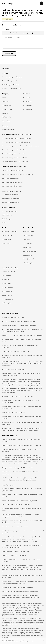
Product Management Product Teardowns (17, 150)
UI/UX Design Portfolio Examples (14, 170)
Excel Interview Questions (11, 199)
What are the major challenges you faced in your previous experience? (22, 356)
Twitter (27, 97)
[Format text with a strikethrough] (24, 33)
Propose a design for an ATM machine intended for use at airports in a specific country (22, 546)
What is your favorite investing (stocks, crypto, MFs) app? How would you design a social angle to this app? (22, 479)
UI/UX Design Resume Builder (12, 182)
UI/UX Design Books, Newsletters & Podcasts (18, 174)
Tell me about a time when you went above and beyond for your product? (23, 407)
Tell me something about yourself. (14, 317)
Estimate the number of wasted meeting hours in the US (21, 445)
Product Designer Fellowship (12, 81)
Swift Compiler (7, 291)
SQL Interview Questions (11, 195)
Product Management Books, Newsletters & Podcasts (21, 146)
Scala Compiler (7, 295)
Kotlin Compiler (7, 287)
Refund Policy (7, 117)
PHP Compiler (7, 283)
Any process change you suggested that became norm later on (21, 560)
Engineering (6, 243)
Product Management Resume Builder (15, 158)
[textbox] (23, 42)
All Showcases (7, 223)
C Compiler (27, 239)
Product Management (10, 211)
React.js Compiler (29, 259)
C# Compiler (27, 247)
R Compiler (6, 279)
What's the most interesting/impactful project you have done (22, 340)
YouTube (27, 105)
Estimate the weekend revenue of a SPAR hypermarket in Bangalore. (22, 440)
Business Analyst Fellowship (12, 89)
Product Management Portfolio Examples (16, 142)
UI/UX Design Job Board (11, 178)
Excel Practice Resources (11, 202)
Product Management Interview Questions (17, 138)
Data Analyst (7, 219)
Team (4, 97)
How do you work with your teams (14, 369)
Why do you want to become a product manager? (19, 321)
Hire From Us (7, 105)
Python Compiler (29, 231)
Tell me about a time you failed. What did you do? (19, 325)
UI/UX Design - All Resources (12, 186)
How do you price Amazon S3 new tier (15, 527)
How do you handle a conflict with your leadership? (20, 592)
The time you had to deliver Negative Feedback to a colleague (20, 346)
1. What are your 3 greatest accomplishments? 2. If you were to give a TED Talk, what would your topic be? (21, 430)
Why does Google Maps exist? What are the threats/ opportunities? (20, 473)
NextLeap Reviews (8, 130)
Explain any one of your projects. (14, 412)
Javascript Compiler (30, 251)
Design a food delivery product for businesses (18, 468)
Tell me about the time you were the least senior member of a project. (23, 417)
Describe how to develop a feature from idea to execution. (22, 335)
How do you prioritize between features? (16, 505)
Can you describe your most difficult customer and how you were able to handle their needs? (23, 583)
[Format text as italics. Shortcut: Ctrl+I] (14, 33)
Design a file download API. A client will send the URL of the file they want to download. (23, 522)
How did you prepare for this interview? (16, 351)
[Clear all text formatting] (28, 33)
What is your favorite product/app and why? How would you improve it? (22, 490)
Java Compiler (28, 235)
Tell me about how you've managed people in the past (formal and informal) (21, 374)
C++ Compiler (28, 243)
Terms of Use (7, 113)
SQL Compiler (28, 255)
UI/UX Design (7, 215)
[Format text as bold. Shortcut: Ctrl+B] (10, 33)
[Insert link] (20, 33)
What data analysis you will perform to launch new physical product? (23, 532)
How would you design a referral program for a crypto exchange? (21, 450)
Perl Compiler (7, 303)
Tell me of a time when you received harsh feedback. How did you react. (22, 577)
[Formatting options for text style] (5, 33)
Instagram (28, 109)
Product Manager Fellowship (12, 77)
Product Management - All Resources (15, 162)
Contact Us (6, 121)
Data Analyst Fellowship (11, 85)
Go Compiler (6, 275)
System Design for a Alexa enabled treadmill (18, 588)
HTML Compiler (28, 263)
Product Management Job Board (13, 154)
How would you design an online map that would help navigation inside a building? (21, 516)
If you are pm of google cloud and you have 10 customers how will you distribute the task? (22, 330)
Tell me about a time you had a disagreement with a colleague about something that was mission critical (20, 597)
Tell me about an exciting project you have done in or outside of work (21, 401)
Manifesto (6, 101)
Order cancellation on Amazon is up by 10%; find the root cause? (22, 496)
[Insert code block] (17, 33)
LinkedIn (27, 101)
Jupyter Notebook (8, 271)
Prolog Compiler (8, 299)
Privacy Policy (7, 109)
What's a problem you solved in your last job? (18, 396)
